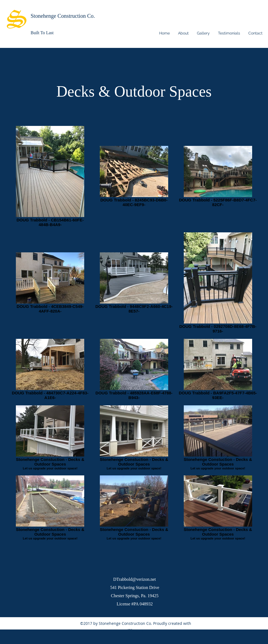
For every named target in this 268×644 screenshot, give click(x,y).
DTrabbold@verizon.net (135, 579)
